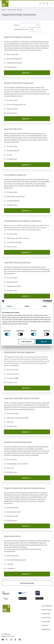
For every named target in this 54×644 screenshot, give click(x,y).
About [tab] (45, 306)
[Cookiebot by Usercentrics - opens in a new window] (44, 301)
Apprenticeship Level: (21, 29)
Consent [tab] (9, 306)
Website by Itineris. (8, 636)
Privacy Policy (46, 618)
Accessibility (46, 621)
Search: (17, 25)
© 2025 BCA (6, 634)
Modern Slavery (47, 610)
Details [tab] (27, 306)
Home (3, 10)
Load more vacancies (27, 583)
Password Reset (47, 606)
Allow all (44, 342)
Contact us (45, 625)
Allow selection (27, 342)
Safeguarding (46, 629)
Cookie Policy (46, 614)
